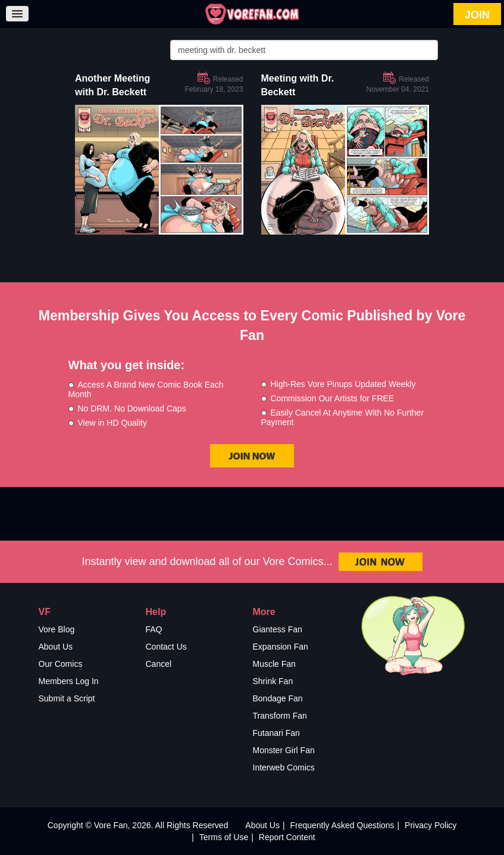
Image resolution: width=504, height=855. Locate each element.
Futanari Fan (276, 733)
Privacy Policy (431, 825)
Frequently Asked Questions (342, 825)
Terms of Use (224, 837)
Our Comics (61, 664)
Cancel (159, 664)
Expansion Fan (281, 647)
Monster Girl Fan (284, 750)
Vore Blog (57, 629)
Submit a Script (67, 698)
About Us (56, 647)
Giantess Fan (278, 629)
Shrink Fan (273, 681)
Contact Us (166, 647)
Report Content (287, 837)
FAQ (154, 629)
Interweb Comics (284, 767)
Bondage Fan (278, 698)
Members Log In (69, 681)
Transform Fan (280, 716)
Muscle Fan (274, 664)
